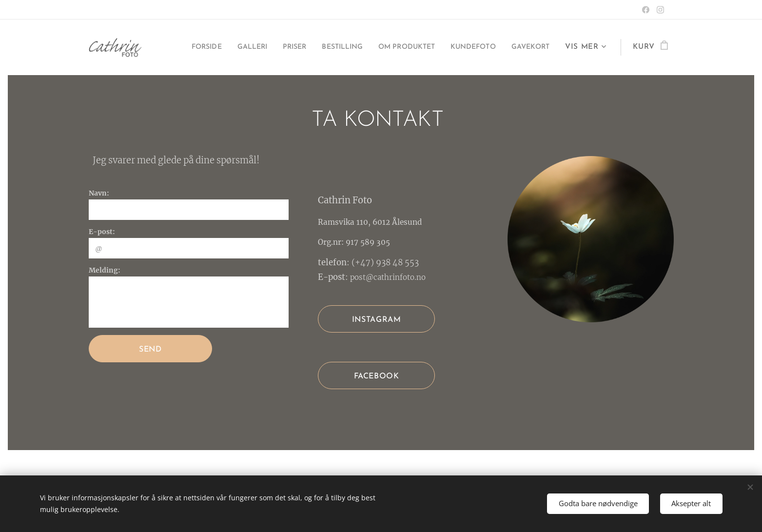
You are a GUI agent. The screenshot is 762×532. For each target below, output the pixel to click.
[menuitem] (231, 47)
